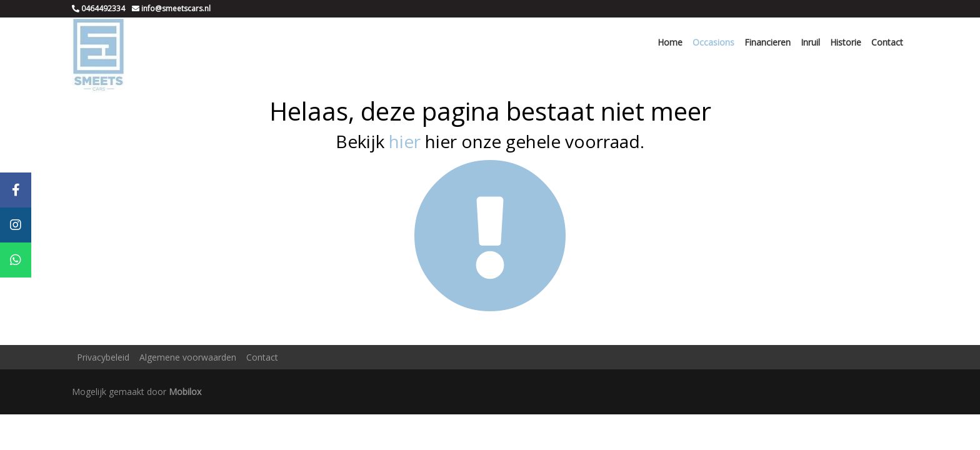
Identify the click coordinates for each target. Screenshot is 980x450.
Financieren (767, 42)
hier (405, 141)
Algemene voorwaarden (188, 357)
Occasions (713, 42)
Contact (887, 42)
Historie (846, 42)
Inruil (810, 42)
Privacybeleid (103, 357)
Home (670, 42)
